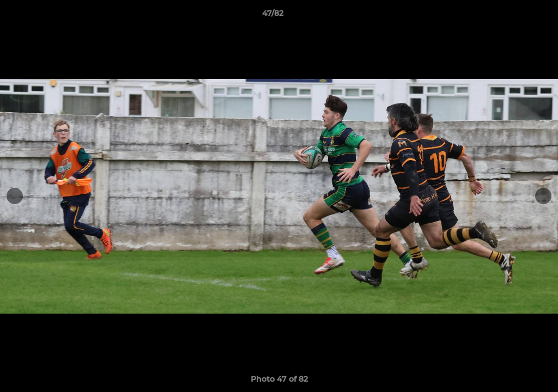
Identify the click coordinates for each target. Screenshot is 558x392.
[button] (512, 16)
